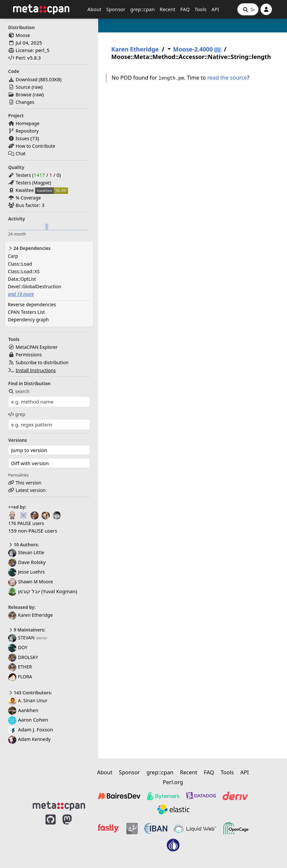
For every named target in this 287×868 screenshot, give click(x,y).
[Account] (266, 9)
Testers (23, 175)
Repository (27, 131)
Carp (13, 256)
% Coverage (28, 198)
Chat (21, 153)
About (94, 9)
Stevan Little (26, 552)
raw (37, 87)
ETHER (20, 667)
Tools (200, 9)
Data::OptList (22, 279)
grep (17, 414)
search (19, 391)
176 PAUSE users (26, 523)
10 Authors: (24, 545)
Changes (25, 102)
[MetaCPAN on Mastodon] (74, 836)
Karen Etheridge (30, 615)
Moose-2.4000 (193, 49)
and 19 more (21, 294)
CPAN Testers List (26, 312)
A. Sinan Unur (28, 700)
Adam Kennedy (29, 739)
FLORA (20, 677)
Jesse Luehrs (27, 572)
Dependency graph (28, 320)
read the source (227, 77)
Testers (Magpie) (33, 183)
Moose (23, 35)
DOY (18, 647)
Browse (24, 94)
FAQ (185, 9)
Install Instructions (36, 370)
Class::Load (20, 264)
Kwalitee (25, 190)
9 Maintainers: (27, 630)
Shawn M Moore (31, 582)
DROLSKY (23, 657)
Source (23, 87)
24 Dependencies (29, 248)
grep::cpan (143, 9)
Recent (168, 9)
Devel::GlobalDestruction (35, 286)
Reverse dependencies (32, 304)
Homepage (28, 123)
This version (29, 483)
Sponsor (116, 9)
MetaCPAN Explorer (37, 347)
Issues (22, 138)
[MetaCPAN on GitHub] (51, 836)
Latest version (31, 490)
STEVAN (21, 638)
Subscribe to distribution (42, 362)
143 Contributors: (30, 693)
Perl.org (173, 782)
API (215, 9)
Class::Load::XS (24, 271)
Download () (39, 79)
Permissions (29, 355)
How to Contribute (36, 146)
